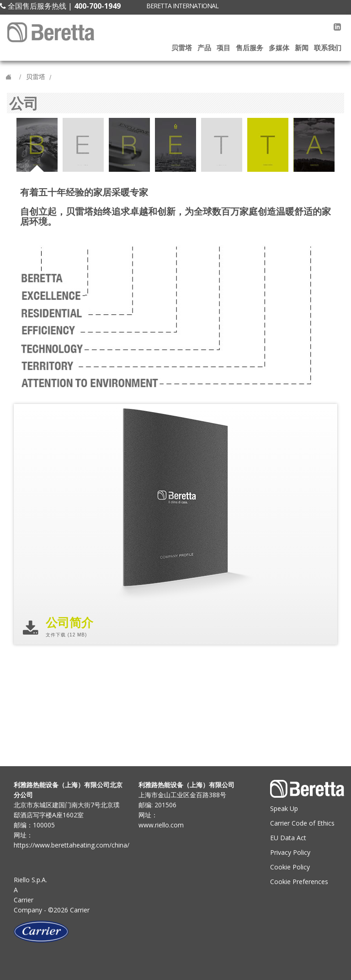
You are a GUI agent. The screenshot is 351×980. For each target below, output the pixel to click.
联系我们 (328, 48)
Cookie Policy (290, 867)
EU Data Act (288, 838)
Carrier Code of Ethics (302, 823)
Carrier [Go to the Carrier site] (24, 900)
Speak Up (284, 808)
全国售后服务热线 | (60, 6)
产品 (204, 48)
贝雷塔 (182, 48)
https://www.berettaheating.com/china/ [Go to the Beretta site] (69, 845)
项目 (223, 48)
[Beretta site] (52, 32)
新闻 (302, 48)
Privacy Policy (290, 852)
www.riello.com (161, 825)
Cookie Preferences (299, 882)
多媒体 (279, 48)
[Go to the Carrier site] (69, 932)
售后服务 (250, 48)
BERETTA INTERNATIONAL (182, 6)
